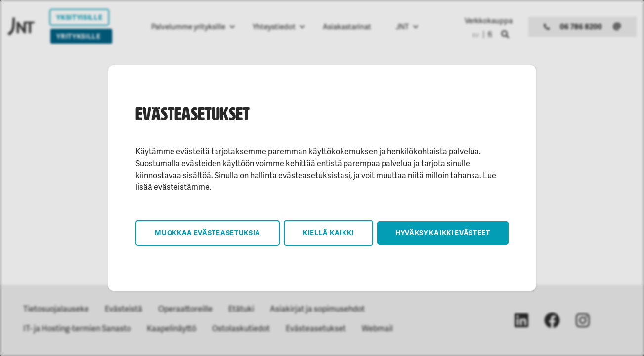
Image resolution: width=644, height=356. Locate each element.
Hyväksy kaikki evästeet (443, 233)
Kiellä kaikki (328, 233)
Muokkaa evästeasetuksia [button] (208, 233)
